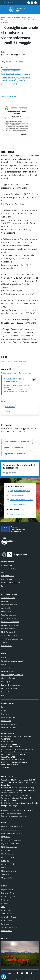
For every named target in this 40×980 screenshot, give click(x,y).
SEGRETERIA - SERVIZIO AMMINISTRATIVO (14, 380)
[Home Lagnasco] (19, 10)
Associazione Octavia (9, 917)
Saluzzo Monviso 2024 (9, 927)
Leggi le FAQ (6, 837)
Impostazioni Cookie (8, 864)
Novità (9, 18)
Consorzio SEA (6, 903)
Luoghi (4, 710)
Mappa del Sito (7, 878)
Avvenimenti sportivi (9, 668)
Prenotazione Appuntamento (12, 840)
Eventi (4, 707)
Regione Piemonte (8, 890)
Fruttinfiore (5, 900)
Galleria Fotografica (8, 717)
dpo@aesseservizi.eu (13, 813)
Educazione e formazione (10, 622)
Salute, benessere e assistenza (12, 635)
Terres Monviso (7, 914)
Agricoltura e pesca (8, 598)
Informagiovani (7, 682)
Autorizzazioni (6, 611)
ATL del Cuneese (7, 920)
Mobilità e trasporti (8, 632)
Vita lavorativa (6, 646)
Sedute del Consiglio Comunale (23, 18)
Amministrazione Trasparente (12, 826)
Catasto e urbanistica (9, 615)
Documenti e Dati (7, 576)
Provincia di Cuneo (8, 893)
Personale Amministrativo (10, 583)
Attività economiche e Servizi (12, 724)
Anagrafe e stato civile (9, 605)
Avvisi (3, 695)
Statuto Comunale (8, 854)
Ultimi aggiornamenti (9, 871)
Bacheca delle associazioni (11, 685)
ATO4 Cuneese (7, 910)
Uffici (3, 572)
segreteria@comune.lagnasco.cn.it (20, 391)
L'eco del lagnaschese (9, 688)
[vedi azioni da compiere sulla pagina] (18, 62)
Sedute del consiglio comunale (12, 675)
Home (3, 18)
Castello (4, 664)
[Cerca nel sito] (34, 10)
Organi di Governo (8, 565)
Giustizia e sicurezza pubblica (11, 625)
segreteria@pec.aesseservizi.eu (16, 816)
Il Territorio (5, 714)
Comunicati (5, 692)
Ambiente (5, 601)
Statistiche (5, 874)
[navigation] (4, 9)
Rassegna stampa (8, 671)
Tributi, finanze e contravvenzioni (13, 639)
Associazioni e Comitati (9, 728)
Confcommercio (7, 931)
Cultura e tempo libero (9, 618)
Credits (4, 868)
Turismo (4, 642)
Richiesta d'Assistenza (9, 847)
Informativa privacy (8, 857)
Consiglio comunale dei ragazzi (12, 661)
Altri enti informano (8, 678)
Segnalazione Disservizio (10, 844)
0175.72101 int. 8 (18, 389)
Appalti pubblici (7, 608)
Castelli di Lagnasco (8, 896)
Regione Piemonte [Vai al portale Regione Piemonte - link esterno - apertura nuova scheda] (8, 3)
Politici (4, 586)
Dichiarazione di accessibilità (11, 830)
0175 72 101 (9, 739)
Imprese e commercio (9, 629)
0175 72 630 (9, 742)
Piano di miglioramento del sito (12, 833)
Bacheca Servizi (7, 850)
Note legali (5, 861)
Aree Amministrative (9, 569)
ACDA (3, 907)
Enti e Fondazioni (7, 579)
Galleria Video (6, 721)
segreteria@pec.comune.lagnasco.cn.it (19, 749)
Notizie (4, 658)
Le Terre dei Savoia (8, 924)
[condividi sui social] (6, 62)
